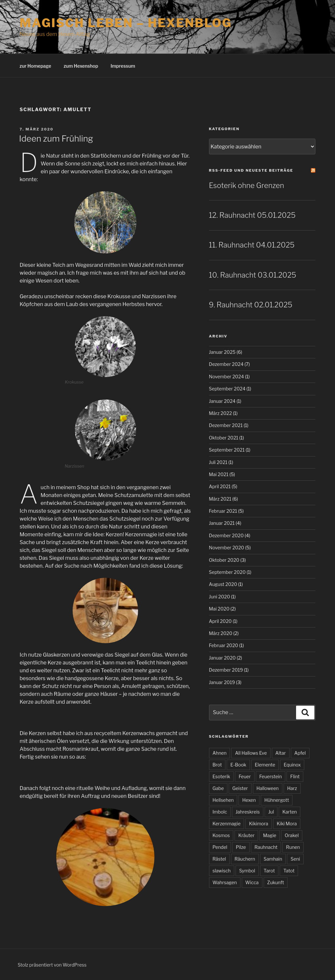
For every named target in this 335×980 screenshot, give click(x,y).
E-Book (238, 765)
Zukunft (276, 882)
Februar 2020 (224, 645)
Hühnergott (277, 800)
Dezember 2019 (226, 670)
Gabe (218, 788)
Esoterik (221, 776)
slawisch (222, 871)
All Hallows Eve (251, 753)
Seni (295, 859)
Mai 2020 (219, 609)
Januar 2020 (222, 658)
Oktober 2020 (224, 560)
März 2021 (220, 499)
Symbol (247, 871)
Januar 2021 (222, 523)
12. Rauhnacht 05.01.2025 (252, 215)
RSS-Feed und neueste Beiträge (251, 170)
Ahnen (220, 753)
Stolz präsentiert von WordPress (52, 965)
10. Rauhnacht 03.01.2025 (253, 275)
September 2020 (227, 572)
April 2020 (220, 621)
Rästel (219, 859)
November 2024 (227, 377)
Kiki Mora (287, 824)
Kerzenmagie (227, 824)
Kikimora (258, 824)
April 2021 (220, 486)
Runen (293, 847)
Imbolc (220, 812)
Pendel (220, 847)
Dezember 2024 (226, 364)
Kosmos (221, 835)
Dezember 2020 (226, 535)
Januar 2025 (222, 352)
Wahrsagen (225, 882)
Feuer (245, 776)
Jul (271, 812)
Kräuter (246, 835)
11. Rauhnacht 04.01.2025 (252, 245)
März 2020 (221, 633)
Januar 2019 (222, 682)
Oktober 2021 (224, 438)
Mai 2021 (219, 474)
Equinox (292, 765)
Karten (290, 812)
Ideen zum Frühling (56, 138)
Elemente (265, 765)
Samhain (273, 859)
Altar (281, 753)
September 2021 (227, 450)
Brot (217, 765)
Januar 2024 (222, 401)
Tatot (289, 871)
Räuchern (245, 859)
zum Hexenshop (81, 66)
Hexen (249, 800)
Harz (292, 788)
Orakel (292, 835)
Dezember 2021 (226, 425)
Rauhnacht (266, 847)
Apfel (300, 753)
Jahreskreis (248, 812)
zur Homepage (35, 66)
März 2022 (220, 413)
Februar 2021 (223, 511)
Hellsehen (223, 800)
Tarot (269, 871)
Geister (240, 788)
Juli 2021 (218, 462)
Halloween (268, 788)
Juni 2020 (220, 597)
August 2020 (223, 584)
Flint (295, 776)
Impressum (123, 66)
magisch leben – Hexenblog (126, 23)
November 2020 (227, 548)
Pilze (241, 847)
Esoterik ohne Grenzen (247, 185)
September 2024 (227, 389)
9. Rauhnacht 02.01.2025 (251, 305)
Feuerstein (271, 776)
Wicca (252, 882)
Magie (270, 835)
